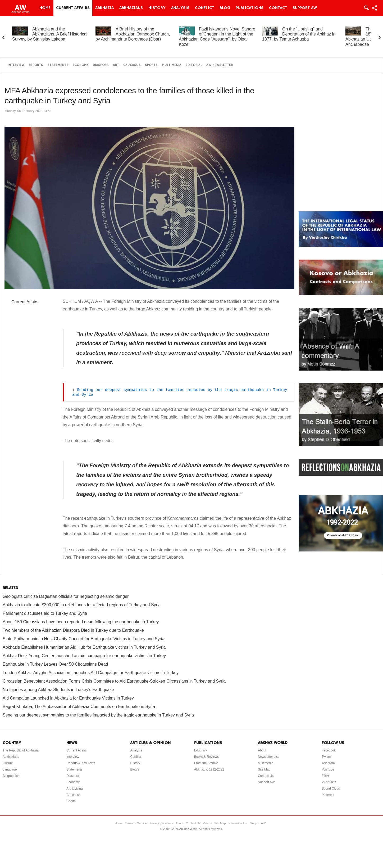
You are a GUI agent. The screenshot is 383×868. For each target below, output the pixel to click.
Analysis (180, 8)
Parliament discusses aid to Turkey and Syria (45, 613)
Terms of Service (136, 823)
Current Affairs (73, 8)
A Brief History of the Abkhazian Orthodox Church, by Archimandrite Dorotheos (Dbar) (133, 34)
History (157, 8)
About (262, 750)
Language (10, 769)
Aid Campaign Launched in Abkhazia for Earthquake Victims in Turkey (68, 698)
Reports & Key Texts (81, 763)
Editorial (194, 65)
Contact (278, 8)
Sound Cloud (331, 789)
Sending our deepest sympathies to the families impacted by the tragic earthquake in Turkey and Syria (98, 715)
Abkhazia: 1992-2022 (209, 769)
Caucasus (132, 65)
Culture (8, 763)
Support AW (305, 8)
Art (116, 65)
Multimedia (172, 65)
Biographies (11, 776)
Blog (225, 8)
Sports (151, 65)
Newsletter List (268, 757)
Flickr (325, 776)
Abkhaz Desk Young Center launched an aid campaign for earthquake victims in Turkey (84, 656)
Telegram (328, 763)
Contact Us (266, 776)
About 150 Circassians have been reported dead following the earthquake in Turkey (81, 622)
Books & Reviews (206, 757)
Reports (36, 65)
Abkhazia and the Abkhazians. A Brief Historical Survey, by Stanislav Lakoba (50, 34)
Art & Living (74, 789)
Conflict (204, 8)
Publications (250, 8)
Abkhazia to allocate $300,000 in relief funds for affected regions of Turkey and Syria (82, 605)
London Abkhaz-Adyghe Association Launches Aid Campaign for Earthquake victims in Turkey (91, 673)
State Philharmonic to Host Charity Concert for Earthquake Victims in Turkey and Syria (84, 639)
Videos (207, 823)
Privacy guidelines (161, 823)
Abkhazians (131, 8)
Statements (58, 65)
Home (45, 8)
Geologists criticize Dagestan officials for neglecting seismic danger (66, 596)
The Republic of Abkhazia (21, 750)
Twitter (326, 757)
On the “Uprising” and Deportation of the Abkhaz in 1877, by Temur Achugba (299, 34)
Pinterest (328, 795)
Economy (81, 65)
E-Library (201, 750)
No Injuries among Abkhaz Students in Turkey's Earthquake (58, 690)
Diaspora (101, 65)
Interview (16, 65)
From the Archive (206, 763)
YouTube (328, 769)
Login (366, 8)
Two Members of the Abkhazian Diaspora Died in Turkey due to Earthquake (73, 630)
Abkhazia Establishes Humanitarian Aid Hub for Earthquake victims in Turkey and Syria (84, 647)
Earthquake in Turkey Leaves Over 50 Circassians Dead (55, 664)
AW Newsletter (220, 65)
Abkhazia (104, 8)
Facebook (329, 750)
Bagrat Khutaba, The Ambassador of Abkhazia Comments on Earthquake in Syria (79, 707)
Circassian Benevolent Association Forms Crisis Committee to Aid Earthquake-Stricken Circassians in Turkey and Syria (114, 681)
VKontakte (329, 782)
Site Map (264, 769)
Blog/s (134, 769)
